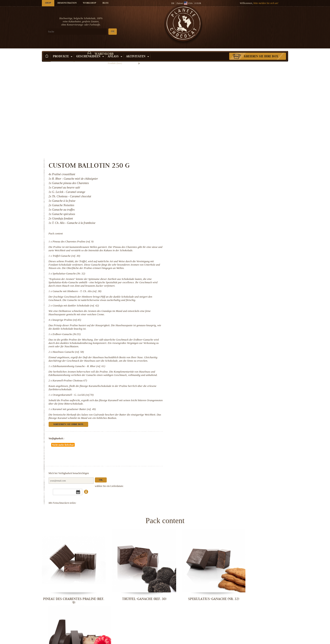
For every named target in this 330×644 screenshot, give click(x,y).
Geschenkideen (90, 50)
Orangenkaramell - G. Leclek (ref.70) (215, 314)
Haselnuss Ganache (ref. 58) (210, 265)
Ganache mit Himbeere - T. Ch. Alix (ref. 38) (219, 201)
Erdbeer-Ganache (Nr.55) (208, 247)
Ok (242, 387)
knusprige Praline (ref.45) (209, 233)
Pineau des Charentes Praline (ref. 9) (215, 144)
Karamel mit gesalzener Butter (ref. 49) (216, 329)
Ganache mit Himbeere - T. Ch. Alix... (260, 501)
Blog (105, 3)
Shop (48, 3)
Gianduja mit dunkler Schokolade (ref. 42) (217, 218)
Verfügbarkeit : (198, 358)
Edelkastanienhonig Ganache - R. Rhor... (70, 640)
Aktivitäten (138, 50)
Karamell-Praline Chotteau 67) (212, 300)
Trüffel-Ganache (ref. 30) (208, 162)
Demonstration (67, 3)
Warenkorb (257, 20)
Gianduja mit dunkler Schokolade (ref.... (70, 570)
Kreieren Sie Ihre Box (261, 50)
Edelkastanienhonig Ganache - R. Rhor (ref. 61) (221, 282)
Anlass (115, 50)
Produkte (63, 50)
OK (91, 32)
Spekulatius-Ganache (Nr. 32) (211, 183)
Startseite (46, 58)
